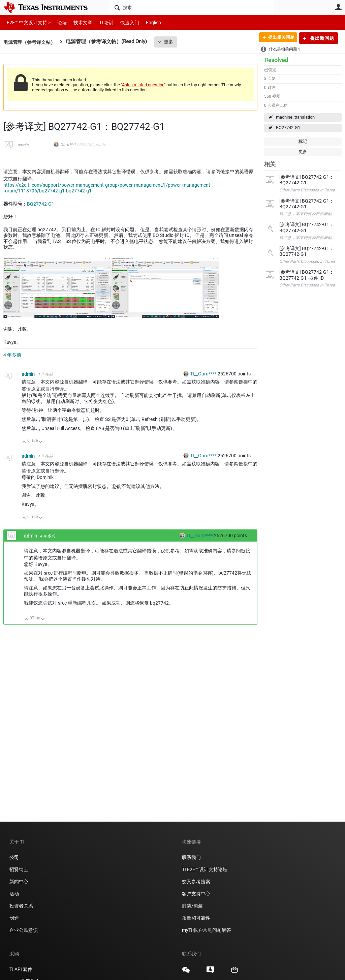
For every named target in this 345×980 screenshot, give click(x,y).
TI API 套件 (21, 969)
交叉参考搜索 (196, 882)
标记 (303, 141)
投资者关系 (21, 906)
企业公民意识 (24, 930)
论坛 (58, 22)
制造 (14, 918)
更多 (172, 42)
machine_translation (295, 117)
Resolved (276, 60)
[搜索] (192, 7)
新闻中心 (19, 882)
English (145, 22)
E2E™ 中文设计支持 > (27, 22)
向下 (41, 442)
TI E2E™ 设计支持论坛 (205, 869)
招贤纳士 (19, 869)
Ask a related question (143, 85)
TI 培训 (101, 22)
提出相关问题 (279, 38)
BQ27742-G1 (288, 128)
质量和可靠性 (197, 918)
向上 (24, 442)
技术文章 (78, 22)
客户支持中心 (196, 894)
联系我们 (191, 857)
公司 (14, 857)
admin (23, 145)
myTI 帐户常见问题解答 (207, 930)
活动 (14, 894)
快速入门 (123, 22)
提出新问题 (322, 38)
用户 (338, 7)
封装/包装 (192, 906)
